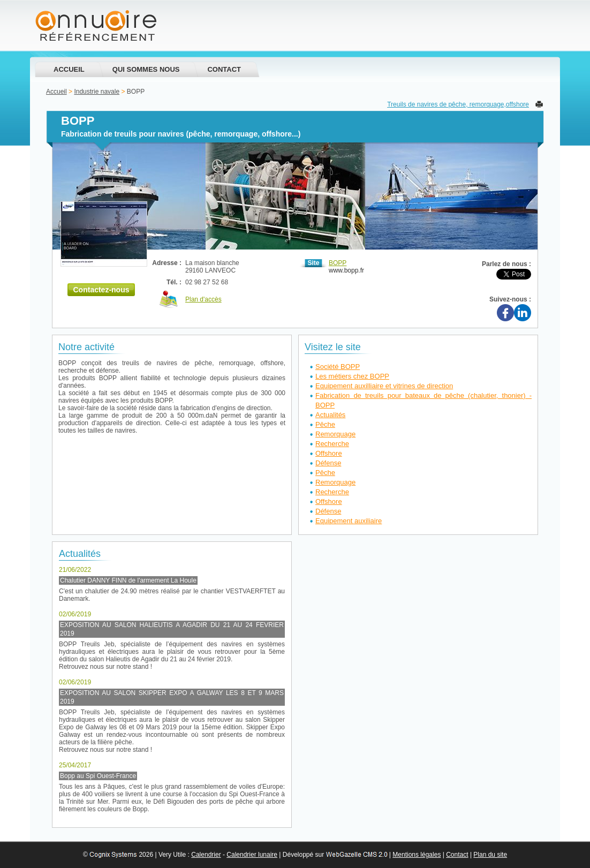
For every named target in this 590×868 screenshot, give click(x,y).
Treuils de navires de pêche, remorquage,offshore (458, 104)
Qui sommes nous (146, 69)
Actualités (330, 415)
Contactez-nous (101, 290)
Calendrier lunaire (252, 855)
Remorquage (335, 434)
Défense (328, 463)
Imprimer (539, 104)
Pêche (325, 424)
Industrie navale (97, 92)
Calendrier (206, 855)
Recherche (332, 444)
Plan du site (490, 855)
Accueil (69, 69)
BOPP (338, 263)
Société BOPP (338, 367)
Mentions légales (417, 855)
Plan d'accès (203, 299)
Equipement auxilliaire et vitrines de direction (384, 386)
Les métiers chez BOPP (352, 376)
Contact (224, 69)
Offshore (329, 453)
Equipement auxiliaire (349, 521)
